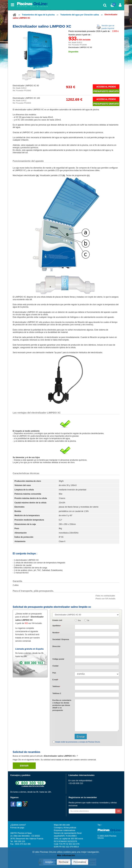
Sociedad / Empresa (61, 639)
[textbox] (97, 660)
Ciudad (55, 666)
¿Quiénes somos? (18, 825)
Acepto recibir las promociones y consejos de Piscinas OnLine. (78, 742)
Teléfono (56, 686)
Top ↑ (100, 825)
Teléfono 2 (57, 693)
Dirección (56, 646)
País (54, 673)
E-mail (55, 680)
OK (119, 811)
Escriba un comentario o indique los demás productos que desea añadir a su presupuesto (62, 705)
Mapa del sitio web (62, 825)
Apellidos (57, 626)
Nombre (56, 633)
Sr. (88, 620)
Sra (79, 620)
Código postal (58, 659)
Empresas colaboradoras (65, 830)
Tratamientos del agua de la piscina (38, 15)
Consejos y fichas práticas (65, 828)
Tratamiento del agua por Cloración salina (80, 15)
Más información (66, 855)
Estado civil (57, 620)
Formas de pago (17, 828)
